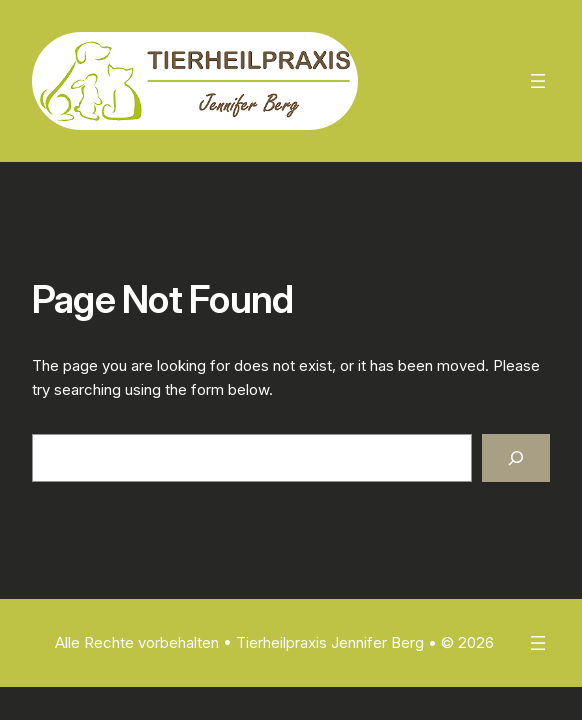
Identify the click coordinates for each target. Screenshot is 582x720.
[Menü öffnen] (538, 81)
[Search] (516, 458)
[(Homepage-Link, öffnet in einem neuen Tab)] (195, 81)
